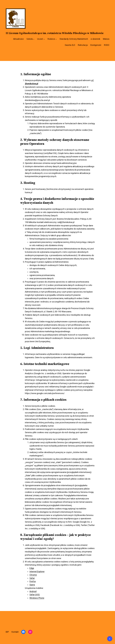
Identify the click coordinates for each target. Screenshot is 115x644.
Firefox (33, 581)
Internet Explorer (37, 572)
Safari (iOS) (35, 595)
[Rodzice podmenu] (56, 39)
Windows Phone (37, 598)
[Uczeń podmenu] (44, 39)
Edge (32, 568)
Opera (32, 585)
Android (33, 591)
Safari (32, 578)
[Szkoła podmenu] (34, 39)
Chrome (33, 575)
